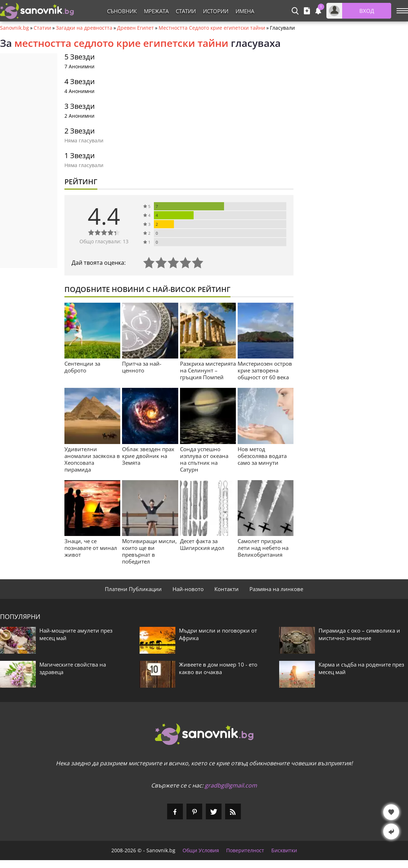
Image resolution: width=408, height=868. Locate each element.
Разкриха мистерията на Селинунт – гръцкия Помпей (208, 370)
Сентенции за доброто (82, 367)
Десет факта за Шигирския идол (202, 544)
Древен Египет (135, 28)
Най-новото (188, 589)
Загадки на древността (84, 28)
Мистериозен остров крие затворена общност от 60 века (265, 370)
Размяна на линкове (276, 589)
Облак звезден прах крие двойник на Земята (148, 456)
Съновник (122, 11)
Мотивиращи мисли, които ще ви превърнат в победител (149, 551)
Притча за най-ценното (142, 367)
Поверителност (245, 850)
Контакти (227, 589)
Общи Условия (201, 850)
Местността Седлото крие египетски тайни (212, 28)
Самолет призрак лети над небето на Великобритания (263, 548)
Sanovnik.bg (14, 28)
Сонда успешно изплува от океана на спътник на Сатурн (204, 459)
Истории (216, 11)
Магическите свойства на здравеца (73, 668)
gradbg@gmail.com (231, 785)
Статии (186, 11)
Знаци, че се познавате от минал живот (91, 548)
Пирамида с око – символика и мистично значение (359, 634)
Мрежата (156, 11)
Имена (245, 11)
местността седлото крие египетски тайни (121, 43)
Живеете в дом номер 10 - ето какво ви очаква (218, 668)
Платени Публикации (133, 589)
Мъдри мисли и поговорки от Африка (218, 634)
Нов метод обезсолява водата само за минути (262, 456)
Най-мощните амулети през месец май (76, 634)
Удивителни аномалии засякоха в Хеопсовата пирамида (92, 459)
